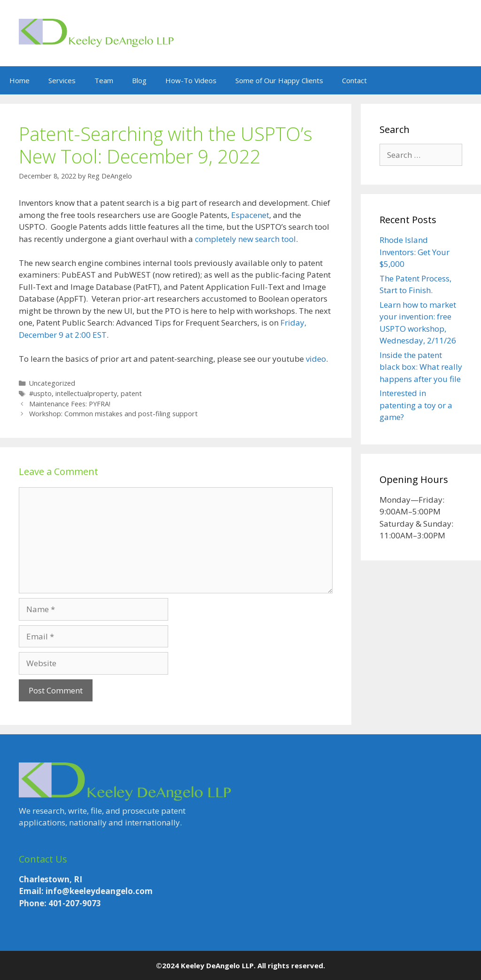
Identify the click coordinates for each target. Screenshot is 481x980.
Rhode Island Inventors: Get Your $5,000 (415, 252)
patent (131, 393)
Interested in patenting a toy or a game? (416, 405)
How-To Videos (191, 80)
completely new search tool (245, 239)
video (316, 359)
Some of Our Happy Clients (279, 80)
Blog (139, 80)
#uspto (40, 393)
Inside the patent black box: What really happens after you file (421, 367)
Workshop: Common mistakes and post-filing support (113, 414)
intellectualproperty (86, 393)
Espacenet (250, 215)
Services (62, 80)
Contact (354, 80)
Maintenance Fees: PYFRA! (70, 404)
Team (104, 80)
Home (19, 80)
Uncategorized (52, 383)
